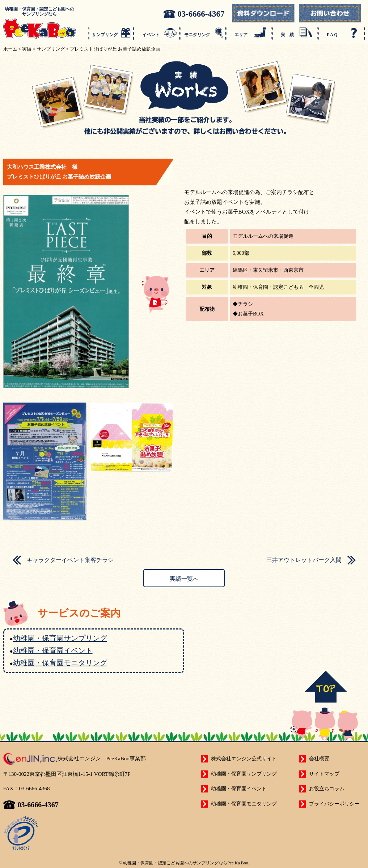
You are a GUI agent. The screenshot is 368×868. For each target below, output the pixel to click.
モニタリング (197, 35)
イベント (149, 35)
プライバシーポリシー (334, 804)
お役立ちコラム (327, 789)
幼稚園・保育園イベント (53, 650)
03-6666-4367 (201, 14)
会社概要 (319, 759)
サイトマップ (324, 774)
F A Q (330, 35)
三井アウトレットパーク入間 (304, 560)
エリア (239, 35)
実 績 (285, 35)
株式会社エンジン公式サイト (244, 759)
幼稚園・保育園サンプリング (60, 638)
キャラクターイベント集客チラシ (70, 560)
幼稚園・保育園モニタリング (60, 663)
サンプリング (105, 35)
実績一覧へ (184, 579)
